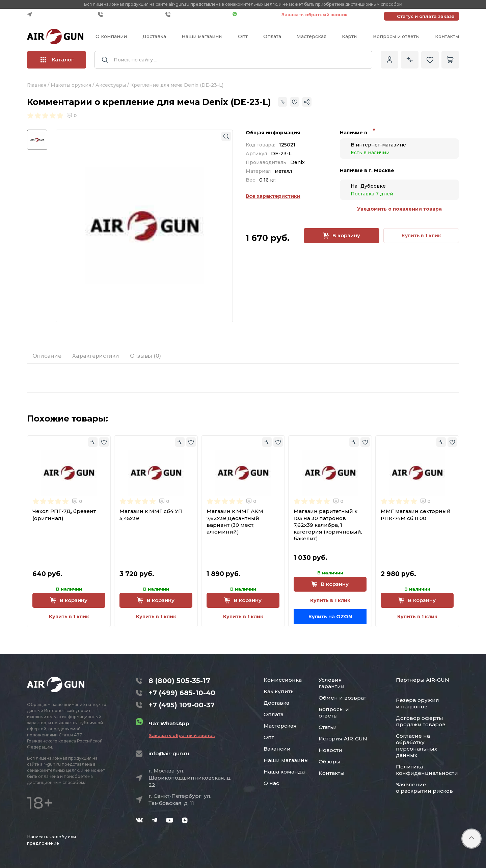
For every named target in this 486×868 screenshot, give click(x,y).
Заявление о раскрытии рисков (424, 788)
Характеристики (96, 356)
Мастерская (311, 36)
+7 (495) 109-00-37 (197, 15)
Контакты (447, 36)
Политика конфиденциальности (427, 770)
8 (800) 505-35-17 (179, 681)
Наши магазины (202, 36)
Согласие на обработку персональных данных (416, 745)
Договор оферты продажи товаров (421, 721)
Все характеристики (273, 196)
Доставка (154, 36)
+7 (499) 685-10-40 (130, 15)
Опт (243, 36)
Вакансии (277, 749)
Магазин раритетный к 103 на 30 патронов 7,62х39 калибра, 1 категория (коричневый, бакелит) (328, 525)
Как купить (279, 691)
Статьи (328, 727)
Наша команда (284, 772)
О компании (111, 36)
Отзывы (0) (145, 356)
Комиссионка (283, 680)
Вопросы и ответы (396, 36)
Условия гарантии (332, 683)
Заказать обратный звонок (315, 15)
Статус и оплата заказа (426, 16)
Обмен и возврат (342, 698)
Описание (47, 356)
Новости (330, 750)
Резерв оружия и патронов (417, 703)
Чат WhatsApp (254, 15)
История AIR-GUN (343, 739)
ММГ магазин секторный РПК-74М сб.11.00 (416, 514)
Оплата (272, 36)
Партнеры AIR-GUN (423, 680)
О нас (271, 783)
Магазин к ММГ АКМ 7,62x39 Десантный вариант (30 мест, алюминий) (235, 521)
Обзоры (330, 762)
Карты (350, 36)
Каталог (57, 60)
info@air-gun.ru (169, 753)
